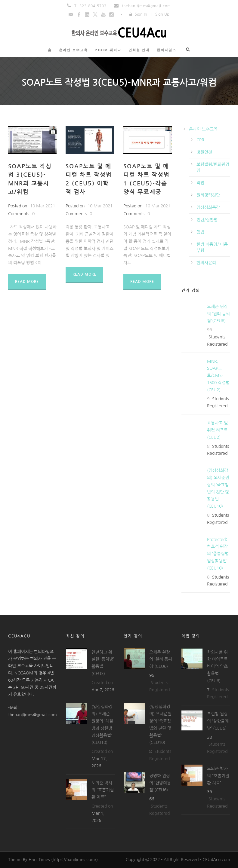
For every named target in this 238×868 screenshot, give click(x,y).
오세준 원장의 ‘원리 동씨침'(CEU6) (218, 314)
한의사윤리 (206, 263)
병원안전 (204, 152)
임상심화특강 (208, 207)
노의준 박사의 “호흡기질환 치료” (103, 790)
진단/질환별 (207, 220)
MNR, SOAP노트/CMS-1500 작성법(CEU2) (218, 376)
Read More (27, 282)
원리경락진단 (208, 195)
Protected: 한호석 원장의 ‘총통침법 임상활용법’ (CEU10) (218, 554)
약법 (200, 183)
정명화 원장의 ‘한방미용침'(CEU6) (160, 783)
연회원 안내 (139, 50)
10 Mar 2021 (43, 206)
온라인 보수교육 (73, 50)
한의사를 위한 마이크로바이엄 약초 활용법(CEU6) (217, 666)
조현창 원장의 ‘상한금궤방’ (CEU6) (218, 721)
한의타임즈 (167, 50)
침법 (200, 232)
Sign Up (162, 14)
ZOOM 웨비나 (108, 50)
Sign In (141, 14)
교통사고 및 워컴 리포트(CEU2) (217, 430)
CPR (200, 140)
